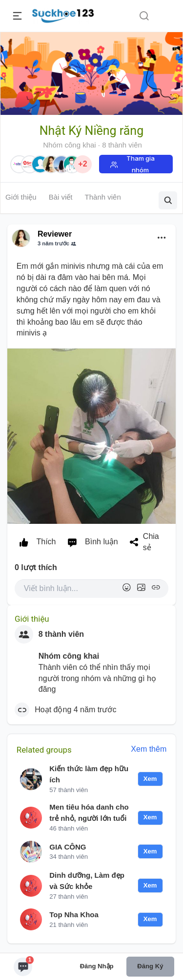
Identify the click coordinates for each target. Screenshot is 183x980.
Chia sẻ (142, 542)
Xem (150, 779)
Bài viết (61, 197)
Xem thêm (149, 749)
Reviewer (55, 234)
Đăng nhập (97, 966)
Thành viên (103, 197)
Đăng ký (150, 966)
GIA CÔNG (68, 847)
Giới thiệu (21, 197)
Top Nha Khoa (74, 915)
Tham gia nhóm (141, 164)
